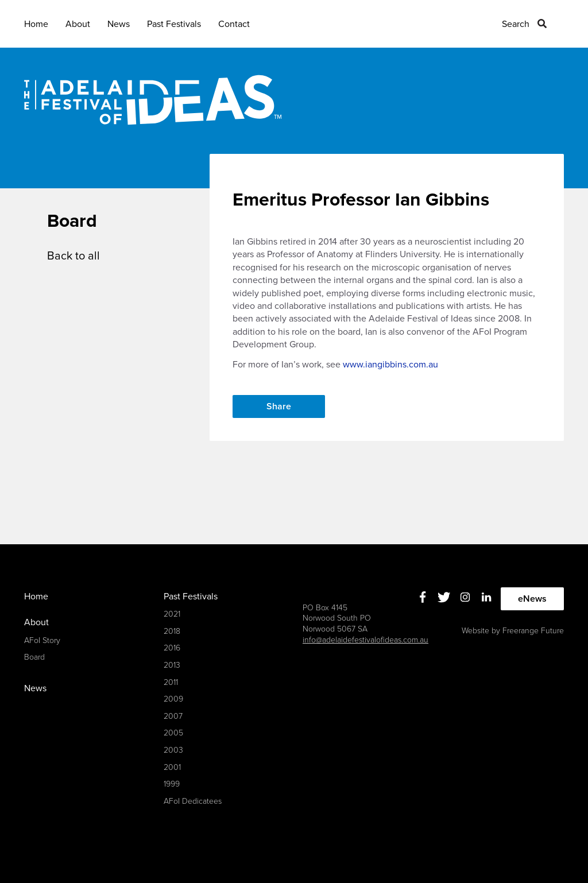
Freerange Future (533, 631)
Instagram (465, 597)
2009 (173, 699)
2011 (171, 682)
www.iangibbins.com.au (390, 365)
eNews (532, 599)
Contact (234, 24)
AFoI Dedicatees (193, 801)
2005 (173, 733)
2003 (173, 750)
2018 (172, 631)
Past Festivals (174, 24)
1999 (172, 784)
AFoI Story (42, 640)
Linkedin (487, 597)
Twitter (444, 597)
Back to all (73, 256)
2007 (173, 716)
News (119, 24)
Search (516, 24)
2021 (172, 614)
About (78, 24)
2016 (172, 648)
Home (36, 24)
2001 (172, 767)
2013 (172, 665)
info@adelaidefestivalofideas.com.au (365, 640)
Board (34, 657)
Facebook (423, 597)
